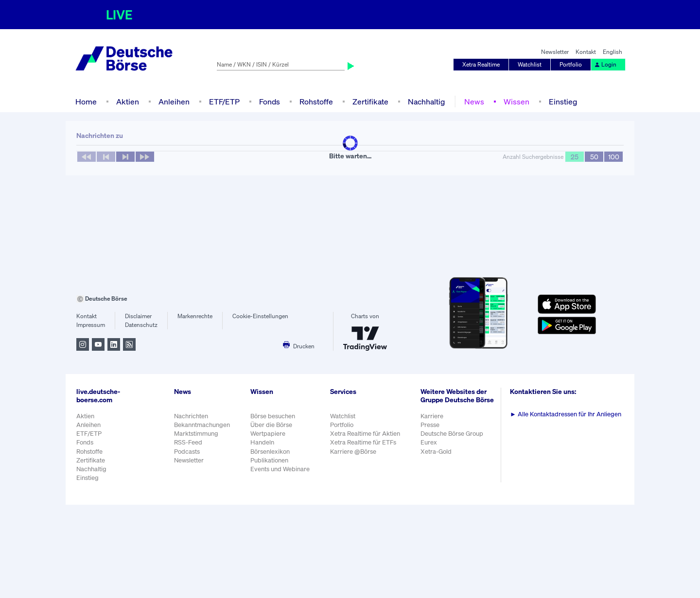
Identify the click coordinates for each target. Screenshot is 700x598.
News (474, 102)
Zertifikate (370, 102)
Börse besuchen (273, 416)
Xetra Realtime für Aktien (365, 434)
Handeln (262, 442)
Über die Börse (271, 425)
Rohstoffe (316, 102)
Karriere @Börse (353, 452)
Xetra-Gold (436, 452)
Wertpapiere (268, 434)
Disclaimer (138, 316)
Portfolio (571, 64)
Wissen (516, 102)
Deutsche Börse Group (452, 434)
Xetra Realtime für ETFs (363, 442)
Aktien (128, 102)
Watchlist (530, 64)
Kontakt (586, 52)
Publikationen (269, 460)
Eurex (429, 442)
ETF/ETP (224, 102)
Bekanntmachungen (202, 425)
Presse (430, 425)
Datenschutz (141, 325)
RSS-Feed (188, 442)
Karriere (432, 416)
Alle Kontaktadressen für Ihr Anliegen (566, 414)
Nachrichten (191, 416)
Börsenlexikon (270, 452)
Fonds (270, 102)
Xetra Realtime (481, 64)
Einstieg (563, 102)
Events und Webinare (280, 469)
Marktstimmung (196, 434)
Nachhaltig (426, 102)
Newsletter (555, 52)
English (612, 52)
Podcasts (187, 452)
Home (86, 102)
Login (605, 64)
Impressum (91, 325)
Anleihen (174, 102)
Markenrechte (195, 316)
